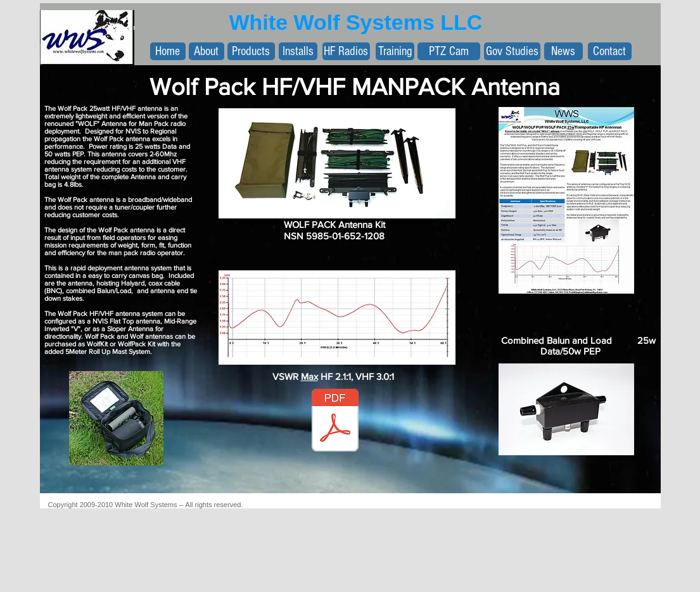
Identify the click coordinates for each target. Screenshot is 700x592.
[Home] (168, 51)
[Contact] (610, 51)
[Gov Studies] (512, 51)
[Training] (395, 51)
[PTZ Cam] (449, 51)
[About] (207, 51)
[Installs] (298, 51)
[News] (563, 51)
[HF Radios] (346, 51)
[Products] (251, 51)
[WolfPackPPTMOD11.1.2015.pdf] (335, 422)
